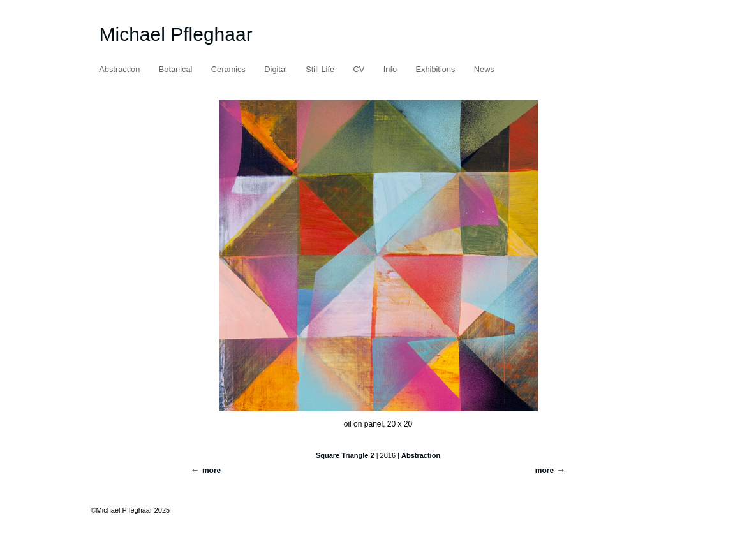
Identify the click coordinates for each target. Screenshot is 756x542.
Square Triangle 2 (345, 455)
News (484, 69)
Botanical (176, 69)
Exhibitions (436, 69)
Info (390, 69)
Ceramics (228, 69)
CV (359, 69)
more (545, 471)
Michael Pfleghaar (176, 34)
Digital (276, 69)
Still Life (320, 69)
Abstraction (119, 69)
